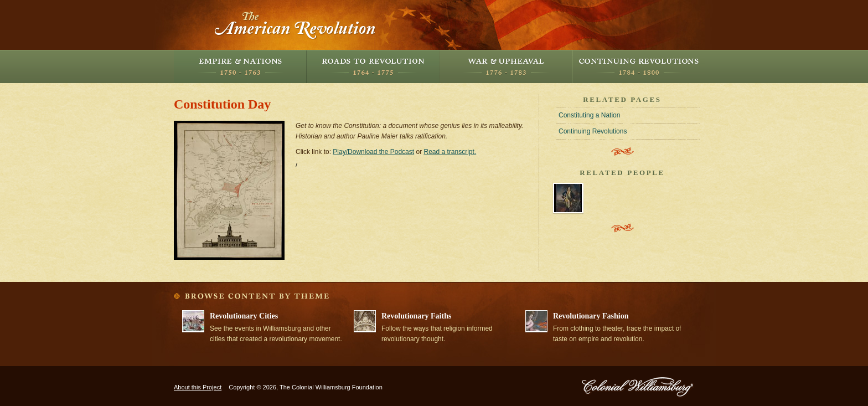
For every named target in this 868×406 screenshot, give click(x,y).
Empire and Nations (240, 66)
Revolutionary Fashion (591, 316)
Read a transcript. (450, 152)
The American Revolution (296, 25)
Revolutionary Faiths (416, 316)
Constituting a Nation (589, 115)
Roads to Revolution (373, 66)
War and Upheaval (506, 66)
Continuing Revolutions (639, 66)
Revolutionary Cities (244, 316)
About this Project (198, 387)
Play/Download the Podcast (373, 152)
